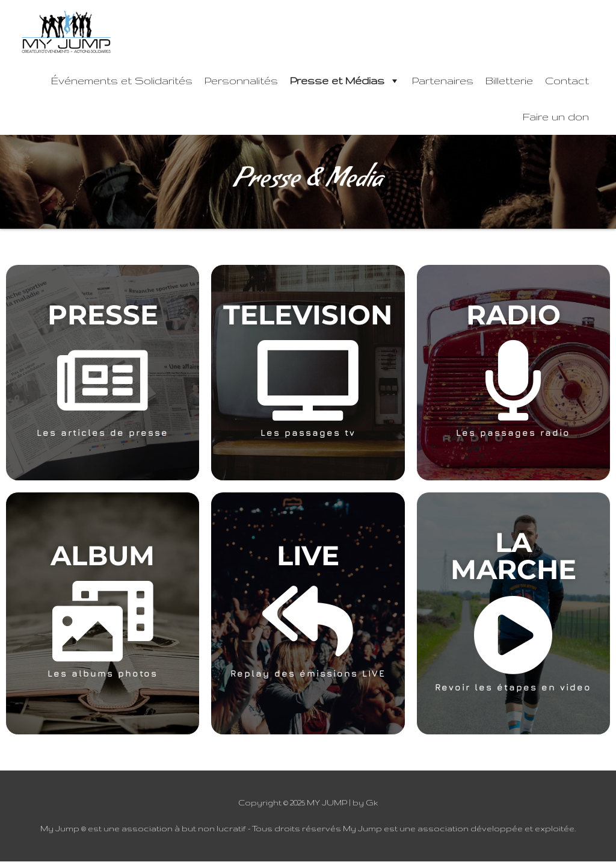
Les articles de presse (103, 433)
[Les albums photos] (103, 622)
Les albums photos (103, 674)
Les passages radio (513, 433)
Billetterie (509, 81)
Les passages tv (308, 433)
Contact (567, 81)
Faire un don (556, 117)
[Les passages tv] (308, 381)
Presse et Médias (345, 81)
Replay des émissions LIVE (308, 674)
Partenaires (443, 81)
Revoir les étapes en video (513, 688)
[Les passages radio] (513, 381)
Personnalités (241, 81)
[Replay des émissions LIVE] (308, 622)
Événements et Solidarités (122, 81)
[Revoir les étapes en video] (513, 636)
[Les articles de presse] (103, 381)
